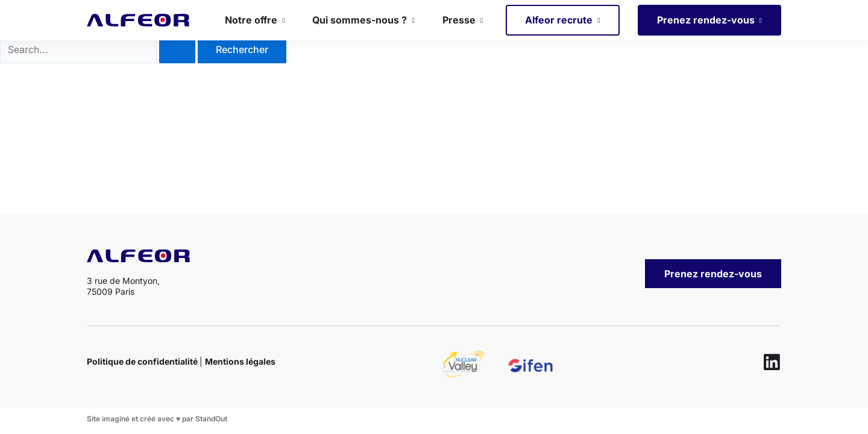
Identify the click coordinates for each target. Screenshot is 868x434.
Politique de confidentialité (143, 361)
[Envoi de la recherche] (177, 69)
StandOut (211, 419)
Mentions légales (240, 361)
